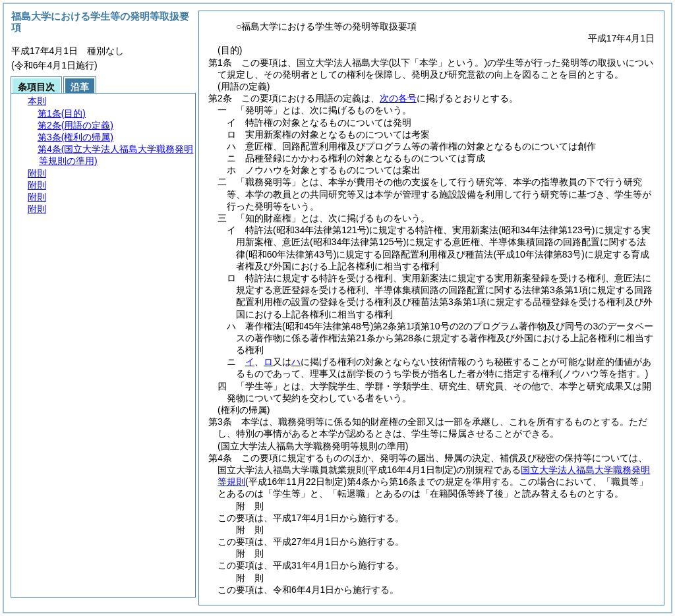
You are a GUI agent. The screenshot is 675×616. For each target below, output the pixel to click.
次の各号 (398, 98)
